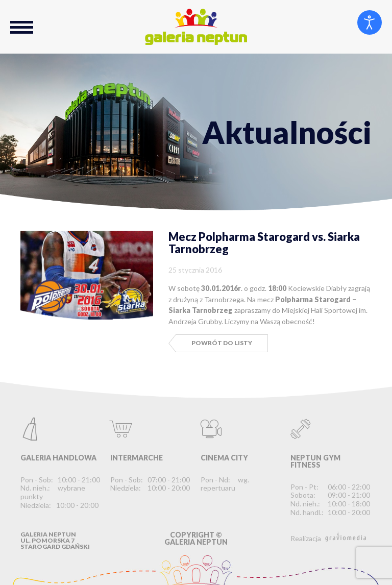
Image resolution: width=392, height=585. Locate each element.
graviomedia (346, 537)
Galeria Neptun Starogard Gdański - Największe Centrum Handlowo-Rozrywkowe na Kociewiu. (196, 27)
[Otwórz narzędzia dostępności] (370, 22)
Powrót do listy (222, 343)
